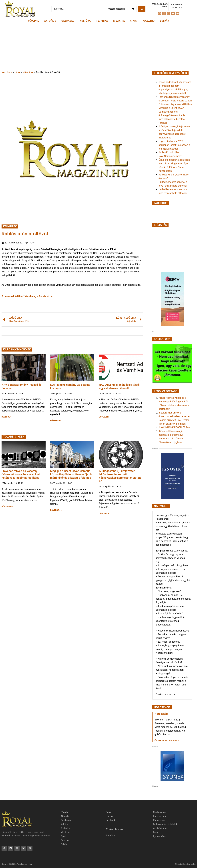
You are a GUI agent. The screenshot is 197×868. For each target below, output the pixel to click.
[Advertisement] (98, 47)
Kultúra (85, 21)
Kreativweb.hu (189, 864)
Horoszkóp (161, 714)
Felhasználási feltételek (165, 824)
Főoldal (33, 21)
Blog (155, 832)
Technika (102, 21)
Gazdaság (68, 21)
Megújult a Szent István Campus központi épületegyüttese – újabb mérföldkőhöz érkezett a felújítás (71, 474)
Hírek (17, 72)
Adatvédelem (160, 828)
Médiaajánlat (160, 812)
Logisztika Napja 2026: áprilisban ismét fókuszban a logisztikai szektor (174, 145)
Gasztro (149, 21)
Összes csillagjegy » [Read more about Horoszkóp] (167, 740)
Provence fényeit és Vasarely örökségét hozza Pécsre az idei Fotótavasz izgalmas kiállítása (21, 474)
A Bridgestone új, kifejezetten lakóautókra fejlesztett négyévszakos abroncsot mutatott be (120, 476)
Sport (134, 21)
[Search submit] (142, 9)
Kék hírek (111, 820)
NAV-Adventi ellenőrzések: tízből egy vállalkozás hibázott (119, 386)
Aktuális (50, 21)
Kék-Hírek (28, 72)
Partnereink (159, 820)
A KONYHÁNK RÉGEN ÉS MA (174, 427)
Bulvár (164, 21)
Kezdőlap (7, 72)
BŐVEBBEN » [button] (7, 417)
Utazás (109, 816)
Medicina (119, 21)
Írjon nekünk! (160, 836)
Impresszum (159, 816)
